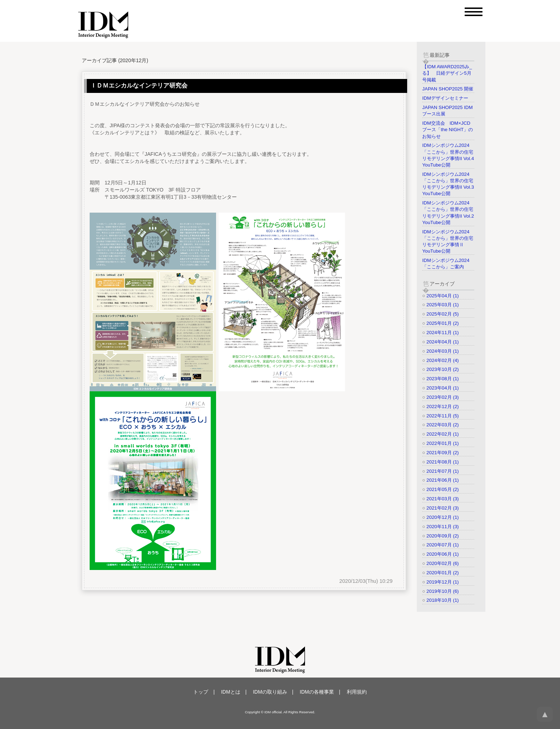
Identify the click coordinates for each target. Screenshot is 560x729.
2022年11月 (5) (442, 416)
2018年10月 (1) (442, 600)
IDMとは (231, 692)
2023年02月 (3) (442, 397)
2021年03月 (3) (442, 499)
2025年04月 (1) (442, 296)
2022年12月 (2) (442, 406)
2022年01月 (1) (442, 443)
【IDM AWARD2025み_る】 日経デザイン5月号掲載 (447, 73)
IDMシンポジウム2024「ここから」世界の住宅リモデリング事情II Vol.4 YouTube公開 (448, 155)
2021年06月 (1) (442, 480)
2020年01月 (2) (442, 573)
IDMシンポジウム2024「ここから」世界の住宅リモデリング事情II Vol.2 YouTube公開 (448, 213)
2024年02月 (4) (442, 360)
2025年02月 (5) (442, 314)
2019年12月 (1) (442, 582)
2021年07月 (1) (442, 471)
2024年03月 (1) (442, 351)
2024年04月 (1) (442, 342)
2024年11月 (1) (442, 333)
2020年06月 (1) (442, 554)
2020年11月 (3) (442, 527)
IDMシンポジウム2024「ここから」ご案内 (446, 264)
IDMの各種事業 (317, 692)
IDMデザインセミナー (445, 98)
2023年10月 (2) (442, 369)
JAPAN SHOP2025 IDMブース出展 (447, 111)
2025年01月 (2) (442, 323)
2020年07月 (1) (442, 545)
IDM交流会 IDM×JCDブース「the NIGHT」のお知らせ (447, 130)
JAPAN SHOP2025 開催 (448, 89)
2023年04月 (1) (442, 388)
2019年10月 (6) (442, 591)
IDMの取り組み (270, 692)
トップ (201, 692)
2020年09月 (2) (442, 536)
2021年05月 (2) (442, 489)
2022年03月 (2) (442, 425)
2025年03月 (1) (442, 305)
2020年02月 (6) (442, 563)
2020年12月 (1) (442, 517)
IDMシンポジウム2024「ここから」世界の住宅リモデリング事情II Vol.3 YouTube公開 (448, 184)
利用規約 (357, 692)
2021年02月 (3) (442, 508)
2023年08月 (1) (442, 379)
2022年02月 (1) (442, 434)
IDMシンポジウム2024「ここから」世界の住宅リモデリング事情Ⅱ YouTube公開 (448, 242)
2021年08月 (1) (442, 462)
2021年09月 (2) (442, 453)
